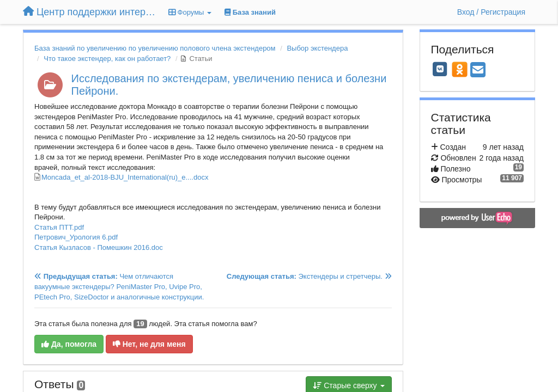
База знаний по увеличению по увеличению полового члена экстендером (155, 48)
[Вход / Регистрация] (491, 12)
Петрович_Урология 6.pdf (76, 237)
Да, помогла (69, 344)
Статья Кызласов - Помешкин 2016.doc (99, 247)
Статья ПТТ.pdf (59, 227)
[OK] (460, 69)
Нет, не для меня (149, 344)
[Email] (478, 71)
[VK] (440, 69)
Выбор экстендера (317, 48)
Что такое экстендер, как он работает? (107, 59)
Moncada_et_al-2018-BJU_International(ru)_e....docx (125, 177)
